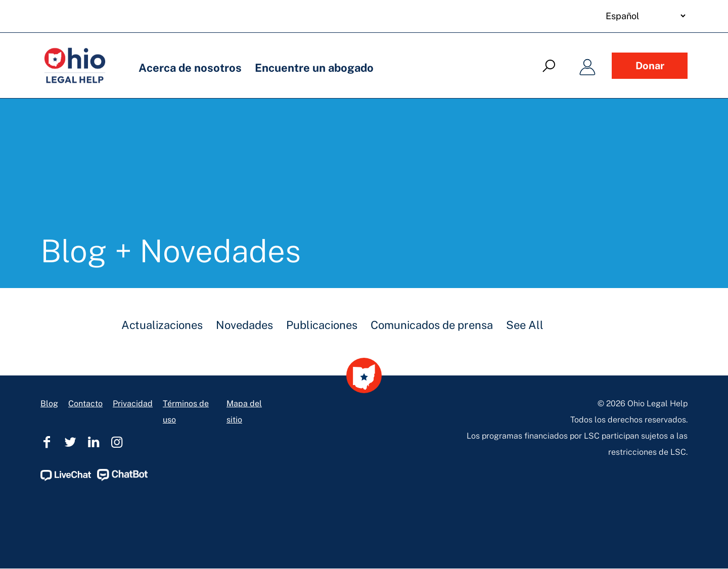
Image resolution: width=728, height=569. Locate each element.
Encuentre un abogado (314, 68)
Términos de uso (186, 412)
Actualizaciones (162, 325)
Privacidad (133, 404)
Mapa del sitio (244, 412)
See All (525, 325)
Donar (650, 66)
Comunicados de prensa (432, 325)
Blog (49, 404)
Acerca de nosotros (190, 68)
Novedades (244, 325)
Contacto (85, 404)
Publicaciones (322, 325)
